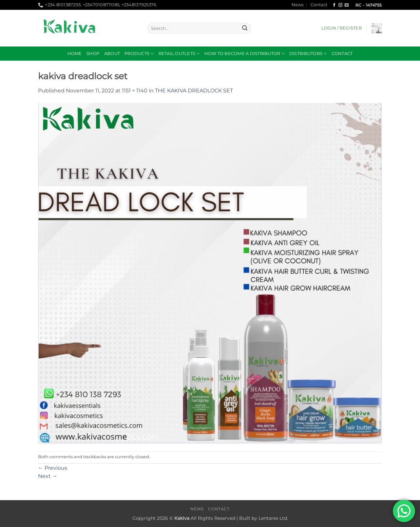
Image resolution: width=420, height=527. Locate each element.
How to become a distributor (245, 54)
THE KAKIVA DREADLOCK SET (194, 91)
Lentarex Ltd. (273, 518)
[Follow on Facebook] (334, 5)
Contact (319, 5)
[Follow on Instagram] (340, 5)
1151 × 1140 (135, 91)
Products (139, 54)
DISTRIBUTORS (308, 54)
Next (48, 476)
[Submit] (245, 28)
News (297, 5)
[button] (342, 28)
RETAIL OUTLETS (179, 54)
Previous (53, 468)
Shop (93, 54)
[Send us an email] (347, 5)
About (112, 54)
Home (75, 54)
